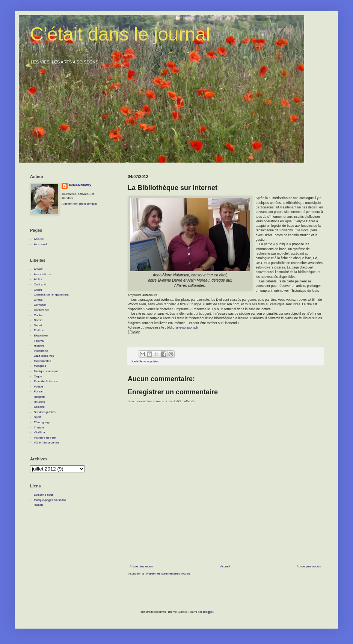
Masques (40, 366)
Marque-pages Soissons (50, 500)
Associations (42, 274)
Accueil (225, 566)
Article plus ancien (309, 566)
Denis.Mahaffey (80, 185)
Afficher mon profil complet (79, 204)
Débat (38, 325)
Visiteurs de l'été (45, 438)
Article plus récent (142, 566)
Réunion (39, 402)
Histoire (39, 346)
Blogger (208, 612)
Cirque (38, 300)
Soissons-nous (44, 495)
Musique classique (46, 371)
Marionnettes (42, 361)
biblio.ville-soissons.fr (182, 327)
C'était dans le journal (120, 34)
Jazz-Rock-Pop (44, 356)
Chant (38, 290)
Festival (39, 341)
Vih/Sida (39, 432)
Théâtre (39, 428)
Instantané (41, 351)
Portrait (39, 391)
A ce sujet (40, 244)
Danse (38, 320)
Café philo (41, 284)
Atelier (38, 279)
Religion (39, 397)
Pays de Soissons (46, 381)
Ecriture (39, 330)
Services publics (149, 361)
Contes (38, 315)
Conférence (41, 310)
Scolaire (39, 407)
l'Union (38, 505)
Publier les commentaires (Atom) (168, 574)
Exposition (41, 336)
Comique (40, 305)
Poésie (38, 387)
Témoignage (42, 422)
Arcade (38, 269)
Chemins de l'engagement (51, 295)
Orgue (38, 376)
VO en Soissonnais (47, 443)
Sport (37, 417)
